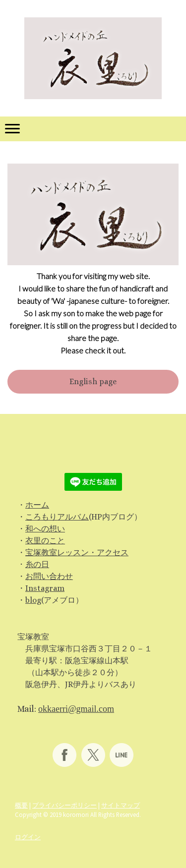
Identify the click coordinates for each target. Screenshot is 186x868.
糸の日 (37, 564)
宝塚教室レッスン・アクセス (77, 552)
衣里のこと (45, 541)
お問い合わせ (49, 576)
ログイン (28, 837)
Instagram (45, 588)
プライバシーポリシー (64, 805)
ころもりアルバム (57, 517)
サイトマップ (121, 805)
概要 (21, 805)
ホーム (37, 505)
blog (33, 600)
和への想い (45, 529)
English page (93, 381)
